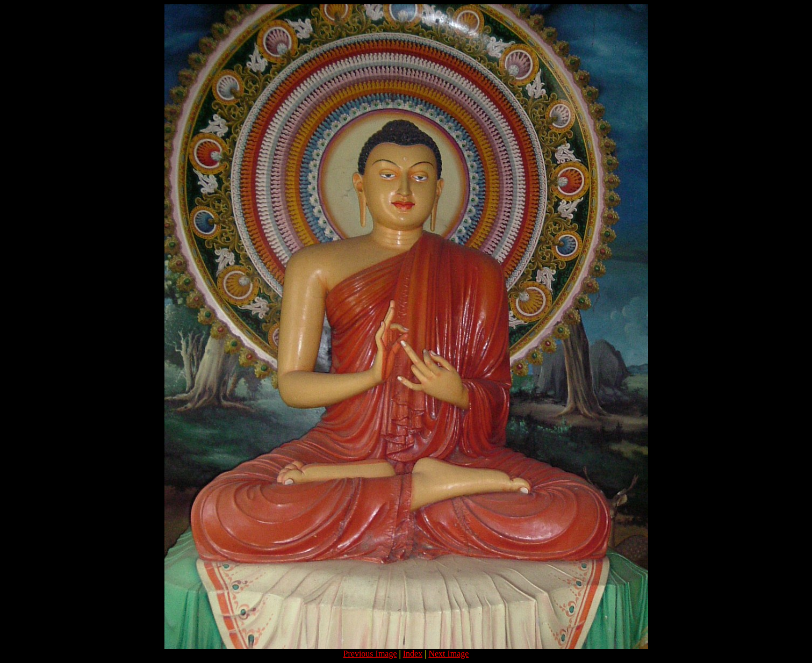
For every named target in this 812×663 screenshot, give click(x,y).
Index (413, 654)
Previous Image (370, 654)
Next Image (448, 654)
